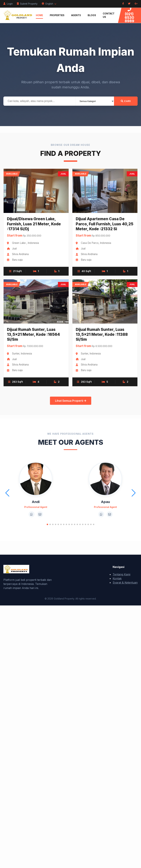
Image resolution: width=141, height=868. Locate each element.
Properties (57, 15)
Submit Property (27, 4)
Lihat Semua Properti (71, 401)
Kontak (117, 578)
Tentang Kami (121, 574)
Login (8, 4)
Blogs (92, 15)
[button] (47, 524)
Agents (76, 15)
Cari (126, 101)
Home (39, 15)
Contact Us (109, 15)
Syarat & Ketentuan (125, 583)
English (49, 4)
